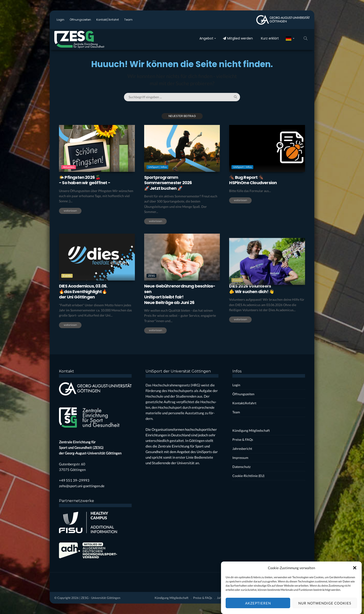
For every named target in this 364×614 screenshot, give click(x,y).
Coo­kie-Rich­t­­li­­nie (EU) (248, 476)
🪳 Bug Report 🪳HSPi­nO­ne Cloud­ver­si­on (253, 180)
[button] (355, 573)
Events (67, 294)
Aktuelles (69, 167)
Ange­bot (206, 38)
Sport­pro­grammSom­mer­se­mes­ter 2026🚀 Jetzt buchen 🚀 (168, 183)
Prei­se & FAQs (243, 439)
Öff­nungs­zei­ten (80, 20)
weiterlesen (70, 211)
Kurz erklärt (270, 38)
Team (128, 20)
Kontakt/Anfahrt (108, 20)
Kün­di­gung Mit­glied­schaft (251, 430)
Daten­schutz (241, 467)
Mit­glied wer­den (238, 38)
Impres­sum (240, 458)
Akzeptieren (258, 608)
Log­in (60, 20)
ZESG (151, 298)
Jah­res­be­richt (242, 449)
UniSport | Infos (157, 167)
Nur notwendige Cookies (325, 608)
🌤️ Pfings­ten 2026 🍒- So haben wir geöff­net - (85, 180)
